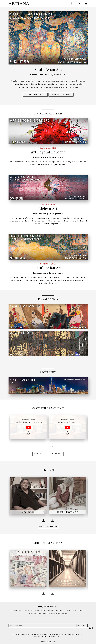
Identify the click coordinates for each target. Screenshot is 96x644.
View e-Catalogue (61, 94)
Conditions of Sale (39, 634)
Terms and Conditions (72, 634)
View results (35, 94)
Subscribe (82, 625)
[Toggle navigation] (86, 4)
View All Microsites (48, 527)
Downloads (55, 634)
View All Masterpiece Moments (48, 454)
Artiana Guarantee (21, 634)
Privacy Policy (41, 637)
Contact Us (55, 637)
